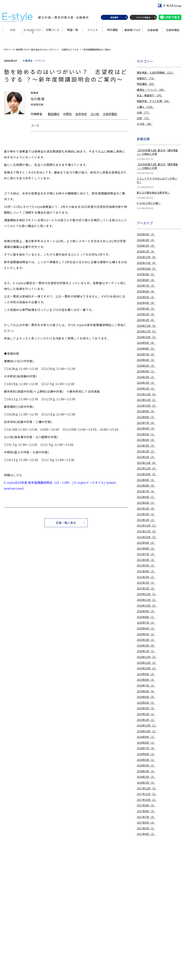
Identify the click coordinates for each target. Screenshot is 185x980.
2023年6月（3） (146, 429)
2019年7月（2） (146, 686)
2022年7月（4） (146, 491)
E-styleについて (33, 33)
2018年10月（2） (147, 731)
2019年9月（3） (146, 674)
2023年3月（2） (146, 446)
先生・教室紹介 (150, 95)
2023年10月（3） (147, 406)
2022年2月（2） (146, 514)
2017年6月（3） (146, 823)
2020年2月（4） (146, 646)
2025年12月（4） (147, 257)
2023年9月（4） (146, 411)
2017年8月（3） (146, 811)
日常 (144, 118)
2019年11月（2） (147, 663)
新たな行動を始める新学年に (153, 193)
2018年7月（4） (146, 748)
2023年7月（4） (146, 423)
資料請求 (114, 19)
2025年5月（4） (146, 297)
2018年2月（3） (146, 777)
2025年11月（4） (147, 263)
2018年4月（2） (146, 766)
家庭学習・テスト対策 (154, 101)
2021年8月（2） (146, 549)
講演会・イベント (151, 90)
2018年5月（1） (146, 760)
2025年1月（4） (146, 320)
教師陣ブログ (132, 31)
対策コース (53, 31)
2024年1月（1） (146, 389)
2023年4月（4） (146, 440)
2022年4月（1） (146, 503)
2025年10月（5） (147, 269)
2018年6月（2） (146, 754)
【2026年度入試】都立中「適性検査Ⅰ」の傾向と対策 (157, 166)
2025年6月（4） (146, 292)
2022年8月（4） (146, 486)
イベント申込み (143, 19)
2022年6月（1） (146, 497)
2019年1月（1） (146, 720)
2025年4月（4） (146, 303)
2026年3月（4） (146, 240)
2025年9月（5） (146, 274)
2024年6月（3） (146, 360)
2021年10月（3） (147, 537)
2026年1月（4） (146, 252)
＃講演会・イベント (34, 61)
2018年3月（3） (146, 771)
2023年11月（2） (147, 400)
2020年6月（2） (146, 628)
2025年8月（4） (146, 280)
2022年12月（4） (147, 463)
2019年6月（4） (146, 691)
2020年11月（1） (147, 600)
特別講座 (113, 31)
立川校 (95, 114)
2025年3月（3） (146, 309)
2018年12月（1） (147, 726)
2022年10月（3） (147, 474)
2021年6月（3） (146, 560)
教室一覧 (73, 31)
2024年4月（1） (146, 371)
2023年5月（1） (146, 434)
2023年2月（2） (146, 451)
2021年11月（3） (147, 531)
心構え (146, 107)
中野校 (67, 114)
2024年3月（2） (146, 377)
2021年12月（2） (147, 526)
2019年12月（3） (147, 657)
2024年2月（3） (146, 383)
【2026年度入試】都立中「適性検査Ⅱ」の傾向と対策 (157, 152)
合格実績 (152, 31)
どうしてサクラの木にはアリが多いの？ (157, 180)
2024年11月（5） (147, 331)
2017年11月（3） (147, 794)
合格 (144, 113)
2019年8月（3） (146, 680)
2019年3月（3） (146, 708)
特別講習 (146, 84)
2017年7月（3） (146, 817)
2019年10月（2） (147, 668)
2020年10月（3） (147, 606)
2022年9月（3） (146, 480)
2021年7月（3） (146, 554)
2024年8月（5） (146, 349)
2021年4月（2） (146, 571)
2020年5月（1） (146, 634)
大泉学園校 (110, 114)
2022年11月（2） (147, 468)
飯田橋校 (54, 114)
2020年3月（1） (146, 640)
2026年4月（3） (146, 234)
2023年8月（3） (146, 417)
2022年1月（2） (146, 520)
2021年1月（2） (146, 589)
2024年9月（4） (146, 343)
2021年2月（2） (146, 583)
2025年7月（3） (146, 286)
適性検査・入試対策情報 (156, 73)
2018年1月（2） (146, 783)
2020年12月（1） (147, 594)
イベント (92, 31)
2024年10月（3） (147, 337)
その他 (145, 124)
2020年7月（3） (146, 623)
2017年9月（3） (146, 805)
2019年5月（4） (146, 697)
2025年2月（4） (146, 314)
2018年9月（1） (146, 737)
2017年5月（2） (146, 828)
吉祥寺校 (81, 114)
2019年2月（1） (146, 714)
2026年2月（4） (146, 246)
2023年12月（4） (147, 394)
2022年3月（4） (146, 509)
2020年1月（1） (146, 651)
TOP (13, 31)
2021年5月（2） (146, 566)
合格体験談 (172, 31)
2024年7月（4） (146, 354)
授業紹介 (146, 78)
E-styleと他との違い (149, 203)
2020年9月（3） (146, 611)
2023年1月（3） (146, 457)
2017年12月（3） (147, 788)
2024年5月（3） (146, 366)
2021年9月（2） (146, 543)
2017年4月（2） (146, 834)
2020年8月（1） (146, 617)
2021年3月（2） (146, 577)
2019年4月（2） (146, 703)
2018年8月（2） (146, 743)
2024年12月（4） (147, 326)
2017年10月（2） (147, 800)
